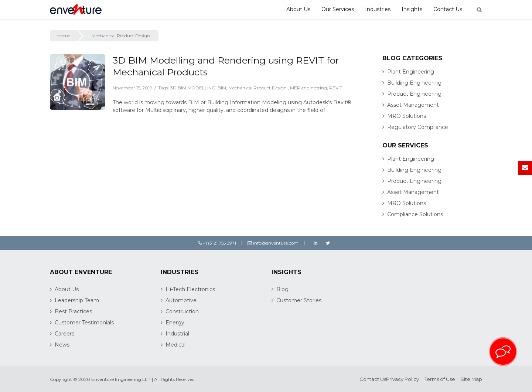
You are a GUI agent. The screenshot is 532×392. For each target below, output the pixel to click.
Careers (64, 334)
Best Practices (73, 311)
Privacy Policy (403, 379)
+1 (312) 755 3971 (217, 243)
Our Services (338, 9)
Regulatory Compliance (418, 127)
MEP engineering (308, 88)
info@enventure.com (273, 243)
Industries (378, 9)
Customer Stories (299, 300)
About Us (298, 9)
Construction (182, 311)
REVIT (336, 88)
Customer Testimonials (84, 323)
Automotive (181, 300)
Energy (175, 323)
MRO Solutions (407, 116)
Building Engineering (414, 83)
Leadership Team (77, 300)
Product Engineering (414, 94)
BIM (222, 88)
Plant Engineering (411, 72)
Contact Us (448, 9)
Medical (175, 345)
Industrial (177, 334)
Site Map (471, 379)
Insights (412, 9)
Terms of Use (440, 379)
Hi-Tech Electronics (190, 289)
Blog (282, 289)
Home (64, 36)
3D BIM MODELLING (193, 88)
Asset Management (413, 105)
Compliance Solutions (415, 214)
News (62, 345)
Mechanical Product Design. (258, 88)
